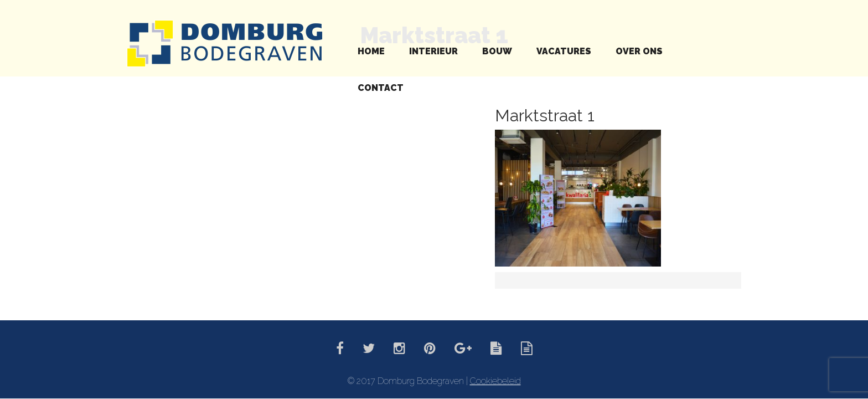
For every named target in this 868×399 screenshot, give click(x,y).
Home (371, 51)
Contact (381, 88)
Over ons (639, 51)
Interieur (433, 51)
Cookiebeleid (495, 381)
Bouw (497, 51)
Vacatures (564, 51)
